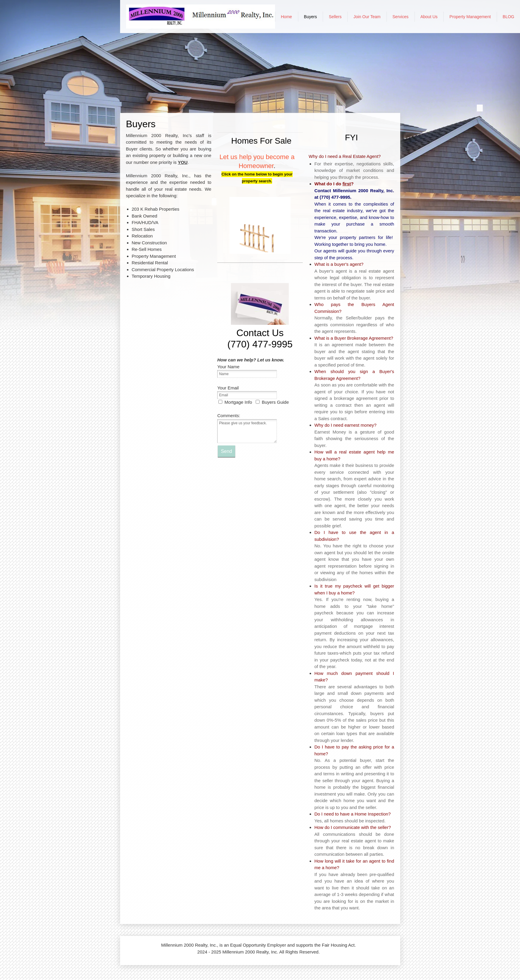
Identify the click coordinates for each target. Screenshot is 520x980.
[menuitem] (287, 17)
